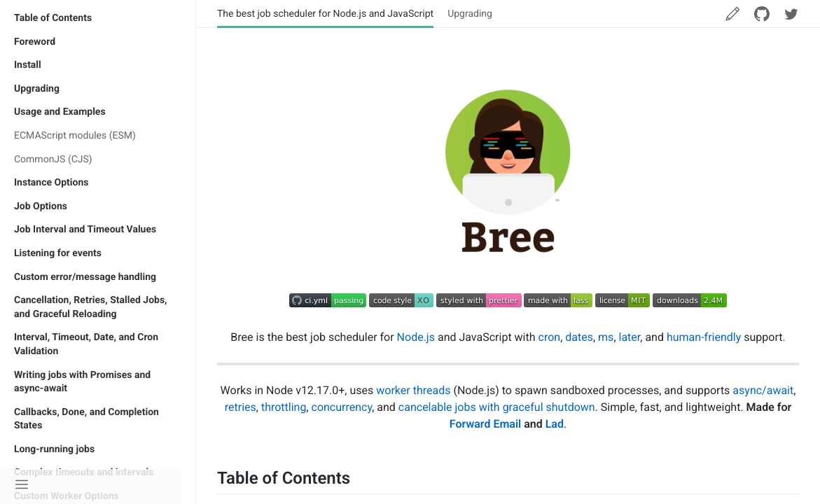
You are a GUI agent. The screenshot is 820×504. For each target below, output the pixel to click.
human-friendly (704, 337)
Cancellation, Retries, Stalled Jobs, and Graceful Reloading (91, 307)
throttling (284, 407)
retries (241, 407)
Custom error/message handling (85, 277)
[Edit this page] (732, 14)
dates (579, 337)
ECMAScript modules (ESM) (75, 136)
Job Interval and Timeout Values (85, 230)
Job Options (41, 206)
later (630, 337)
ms (606, 337)
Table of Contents (53, 18)
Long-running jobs (54, 449)
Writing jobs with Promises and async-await (82, 382)
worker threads (413, 390)
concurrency (342, 407)
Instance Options (51, 183)
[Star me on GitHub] (762, 14)
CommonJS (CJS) (53, 160)
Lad (555, 424)
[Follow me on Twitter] (791, 14)
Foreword (35, 42)
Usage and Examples (60, 112)
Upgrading (37, 89)
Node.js (416, 337)
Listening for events (58, 253)
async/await (763, 390)
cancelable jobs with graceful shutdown (497, 407)
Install (28, 65)
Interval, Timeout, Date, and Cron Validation (86, 344)
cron (550, 337)
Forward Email (485, 424)
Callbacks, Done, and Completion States (86, 419)
